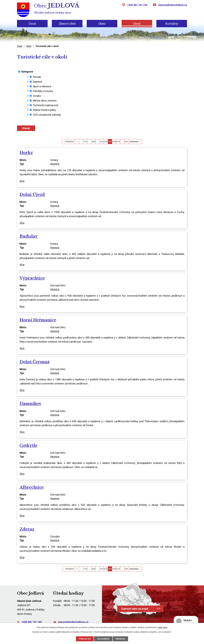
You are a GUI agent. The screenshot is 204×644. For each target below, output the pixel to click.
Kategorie (27, 72)
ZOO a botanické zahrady (47, 115)
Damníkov (30, 404)
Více (22, 181)
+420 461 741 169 (137, 5)
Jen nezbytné (103, 639)
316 (106, 141)
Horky (26, 153)
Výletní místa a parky (44, 110)
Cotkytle (28, 445)
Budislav (29, 236)
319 (118, 141)
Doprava (37, 82)
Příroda (37, 77)
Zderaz (27, 529)
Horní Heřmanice (38, 320)
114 (85, 141)
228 (93, 141)
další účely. (163, 627)
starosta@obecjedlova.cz (173, 5)
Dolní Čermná (34, 362)
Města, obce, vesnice (45, 101)
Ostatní (37, 96)
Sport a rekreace (42, 86)
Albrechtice (32, 487)
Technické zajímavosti (46, 105)
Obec (102, 24)
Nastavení (120, 639)
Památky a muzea (43, 91)
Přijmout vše (85, 639)
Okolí (137, 24)
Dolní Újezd (32, 194)
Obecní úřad (67, 24)
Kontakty (172, 24)
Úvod (32, 24)
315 (102, 141)
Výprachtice (32, 278)
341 (126, 141)
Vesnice (55, 164)
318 (114, 141)
